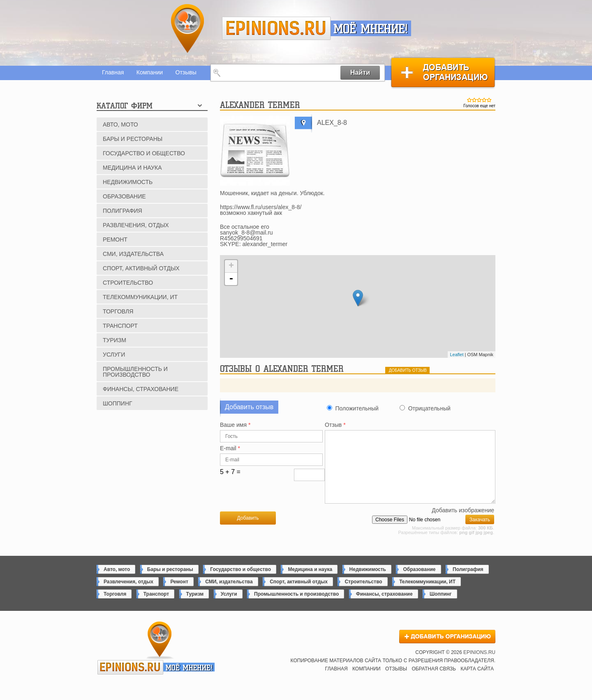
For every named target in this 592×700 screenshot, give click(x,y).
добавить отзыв (408, 370)
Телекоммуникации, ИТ (140, 297)
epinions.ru (276, 28)
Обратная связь (434, 682)
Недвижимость (128, 182)
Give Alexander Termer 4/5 (484, 100)
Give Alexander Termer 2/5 (474, 100)
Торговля (118, 311)
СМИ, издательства (133, 254)
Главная (113, 72)
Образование (124, 196)
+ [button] (231, 266)
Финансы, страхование (141, 389)
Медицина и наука (132, 168)
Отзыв (335, 425)
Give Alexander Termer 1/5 (469, 100)
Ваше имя (235, 425)
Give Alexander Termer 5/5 (489, 100)
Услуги (114, 355)
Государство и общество (144, 153)
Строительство (128, 283)
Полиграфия (123, 211)
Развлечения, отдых (136, 225)
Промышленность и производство (135, 372)
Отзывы (186, 72)
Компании (150, 72)
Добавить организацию (443, 73)
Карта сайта (477, 682)
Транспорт (120, 326)
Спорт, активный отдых (141, 268)
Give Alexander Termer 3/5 (479, 100)
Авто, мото (120, 124)
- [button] (231, 279)
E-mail (230, 448)
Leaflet (457, 355)
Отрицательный (429, 408)
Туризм (114, 340)
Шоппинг (118, 403)
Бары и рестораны (133, 139)
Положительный (357, 408)
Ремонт (115, 239)
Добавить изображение (463, 524)
